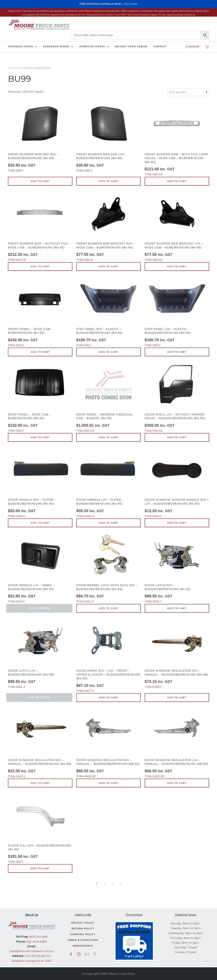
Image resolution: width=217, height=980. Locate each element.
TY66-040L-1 (177, 567)
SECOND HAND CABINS (131, 46)
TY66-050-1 (40, 827)
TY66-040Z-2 (40, 742)
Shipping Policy (83, 934)
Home (11, 68)
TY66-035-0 (40, 396)
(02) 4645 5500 (36, 942)
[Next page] (120, 884)
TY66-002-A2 (177, 226)
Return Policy (83, 929)
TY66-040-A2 (177, 396)
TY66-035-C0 (108, 396)
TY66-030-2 (177, 311)
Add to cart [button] (40, 181)
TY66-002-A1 (108, 226)
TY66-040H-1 (40, 482)
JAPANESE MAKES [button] (23, 46)
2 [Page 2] (105, 883)
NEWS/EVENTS (83, 946)
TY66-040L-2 (40, 653)
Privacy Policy (83, 923)
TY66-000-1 (40, 136)
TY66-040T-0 (108, 655)
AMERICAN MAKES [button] (94, 46)
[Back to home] (39, 25)
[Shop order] (188, 92)
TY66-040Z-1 (177, 653)
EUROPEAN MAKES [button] (58, 46)
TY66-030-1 (108, 311)
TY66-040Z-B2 (177, 742)
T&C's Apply (131, 4)
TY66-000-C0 (40, 226)
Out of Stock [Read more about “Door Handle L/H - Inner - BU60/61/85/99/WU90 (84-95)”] (39, 608)
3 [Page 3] (112, 883)
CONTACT (160, 46)
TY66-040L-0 (108, 567)
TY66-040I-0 (177, 482)
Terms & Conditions (83, 940)
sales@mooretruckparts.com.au (32, 951)
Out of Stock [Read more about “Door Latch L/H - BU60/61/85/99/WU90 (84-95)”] (39, 698)
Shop (20, 68)
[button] (206, 961)
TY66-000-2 (108, 136)
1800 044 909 (38, 937)
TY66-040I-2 (40, 567)
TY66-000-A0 (177, 138)
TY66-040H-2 (108, 482)
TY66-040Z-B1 (108, 742)
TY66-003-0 (40, 311)
